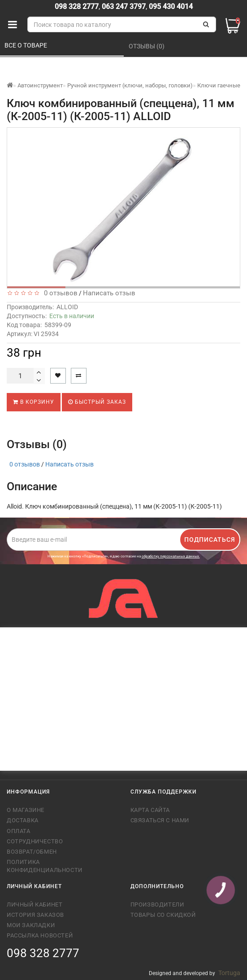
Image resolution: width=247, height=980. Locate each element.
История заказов (35, 915)
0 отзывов (59, 293)
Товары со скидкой (163, 915)
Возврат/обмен (32, 852)
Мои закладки (31, 925)
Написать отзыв (109, 293)
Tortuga (229, 973)
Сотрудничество (35, 841)
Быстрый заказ (97, 402)
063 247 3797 (124, 6)
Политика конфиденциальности (45, 866)
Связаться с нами (160, 820)
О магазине (26, 810)
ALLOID (67, 307)
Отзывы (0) (147, 46)
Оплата (19, 831)
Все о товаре (26, 45)
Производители (157, 904)
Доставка (23, 820)
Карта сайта (150, 810)
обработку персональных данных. (171, 556)
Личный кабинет (35, 904)
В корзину (34, 402)
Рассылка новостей (40, 935)
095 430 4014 (170, 6)
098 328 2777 (77, 6)
